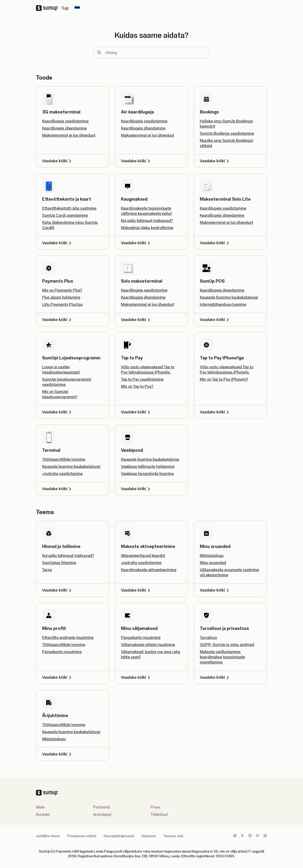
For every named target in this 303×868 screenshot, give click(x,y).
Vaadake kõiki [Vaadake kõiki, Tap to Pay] (136, 412)
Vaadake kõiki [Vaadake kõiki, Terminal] (58, 489)
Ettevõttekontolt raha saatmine (69, 208)
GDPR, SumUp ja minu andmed (227, 645)
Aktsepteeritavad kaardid (143, 556)
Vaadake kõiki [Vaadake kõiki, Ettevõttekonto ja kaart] (58, 243)
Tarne (47, 570)
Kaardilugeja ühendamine (64, 128)
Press (156, 807)
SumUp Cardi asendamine (65, 215)
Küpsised (149, 836)
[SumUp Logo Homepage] (49, 8)
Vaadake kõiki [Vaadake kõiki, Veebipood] (136, 489)
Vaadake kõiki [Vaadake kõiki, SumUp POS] (215, 320)
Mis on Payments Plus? (62, 290)
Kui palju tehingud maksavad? (147, 221)
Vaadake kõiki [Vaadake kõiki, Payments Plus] (58, 320)
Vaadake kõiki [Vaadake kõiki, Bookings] (215, 161)
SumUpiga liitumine (59, 563)
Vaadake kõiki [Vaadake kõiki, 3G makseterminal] (58, 161)
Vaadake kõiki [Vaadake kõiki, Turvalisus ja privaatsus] (215, 677)
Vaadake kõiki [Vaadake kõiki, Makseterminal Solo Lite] (215, 243)
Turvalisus (208, 637)
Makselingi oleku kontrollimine (147, 228)
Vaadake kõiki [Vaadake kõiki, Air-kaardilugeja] (136, 161)
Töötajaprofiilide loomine (64, 459)
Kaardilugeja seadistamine (65, 121)
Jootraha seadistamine (62, 474)
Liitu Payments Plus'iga (62, 304)
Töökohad (159, 814)
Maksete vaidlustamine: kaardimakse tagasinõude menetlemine (222, 657)
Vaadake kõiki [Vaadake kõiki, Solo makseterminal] (136, 320)
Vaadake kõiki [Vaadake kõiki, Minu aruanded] (215, 590)
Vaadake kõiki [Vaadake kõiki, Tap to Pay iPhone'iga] (215, 412)
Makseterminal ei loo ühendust (69, 135)
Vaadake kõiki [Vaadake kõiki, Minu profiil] (58, 677)
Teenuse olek (173, 836)
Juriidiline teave (48, 836)
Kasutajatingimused (119, 836)
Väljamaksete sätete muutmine (148, 645)
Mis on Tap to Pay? (137, 386)
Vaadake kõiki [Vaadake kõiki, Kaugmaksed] (136, 243)
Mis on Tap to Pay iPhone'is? (224, 379)
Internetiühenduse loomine (223, 304)
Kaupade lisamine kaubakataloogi (229, 297)
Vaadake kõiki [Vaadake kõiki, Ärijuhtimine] (58, 754)
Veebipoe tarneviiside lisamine (147, 474)
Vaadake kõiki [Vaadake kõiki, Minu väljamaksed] (136, 677)
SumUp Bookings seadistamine (227, 133)
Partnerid (102, 807)
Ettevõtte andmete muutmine (68, 637)
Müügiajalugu (212, 556)
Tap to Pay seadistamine (142, 379)
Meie (40, 807)
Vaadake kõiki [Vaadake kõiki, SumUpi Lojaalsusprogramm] (58, 412)
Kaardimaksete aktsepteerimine (149, 570)
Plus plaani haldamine (61, 297)
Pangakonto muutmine (62, 652)
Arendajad (102, 814)
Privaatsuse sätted (82, 836)
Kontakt (43, 814)
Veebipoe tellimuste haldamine (148, 466)
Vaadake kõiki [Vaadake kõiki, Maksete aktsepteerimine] (136, 590)
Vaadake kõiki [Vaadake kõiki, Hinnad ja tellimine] (58, 590)
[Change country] (77, 8)
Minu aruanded (213, 563)
